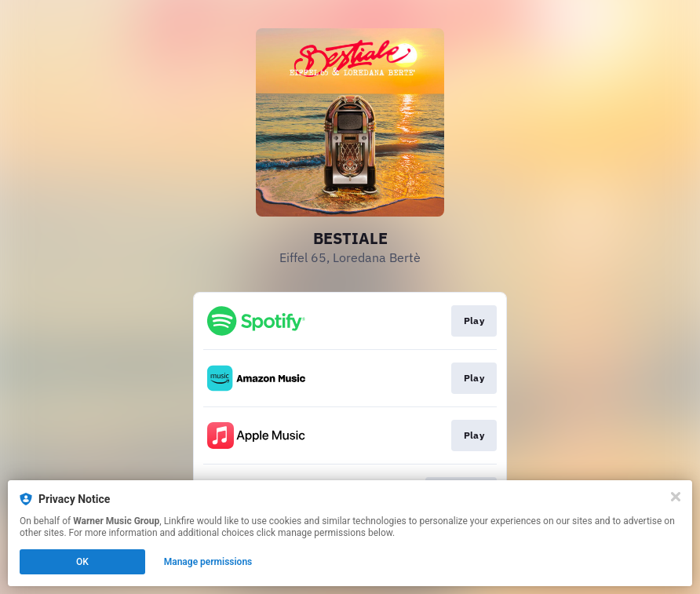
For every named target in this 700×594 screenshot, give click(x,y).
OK (82, 562)
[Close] (676, 497)
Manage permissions (208, 562)
